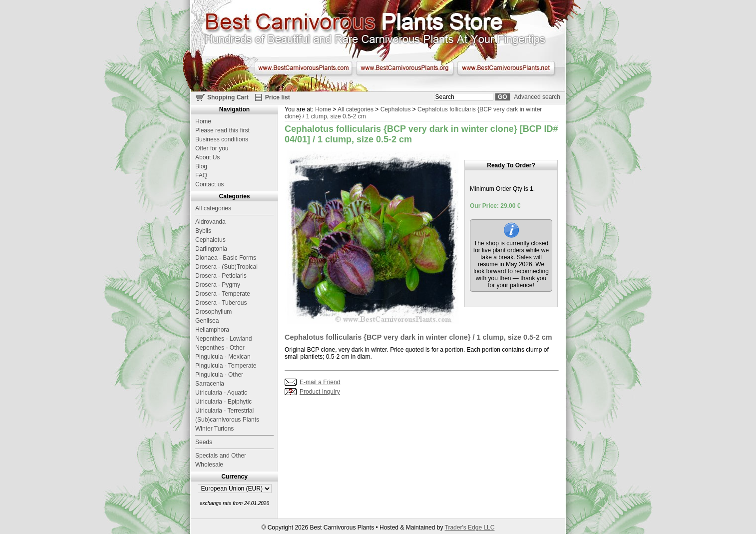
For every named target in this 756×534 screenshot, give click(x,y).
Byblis (203, 231)
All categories (356, 109)
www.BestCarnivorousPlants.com (303, 68)
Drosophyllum (213, 312)
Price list (278, 97)
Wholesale (209, 465)
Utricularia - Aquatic (221, 393)
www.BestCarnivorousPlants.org (405, 68)
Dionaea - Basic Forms (226, 258)
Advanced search (537, 97)
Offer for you (212, 148)
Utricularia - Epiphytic (223, 402)
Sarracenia (210, 384)
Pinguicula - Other (219, 375)
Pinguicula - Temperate (226, 366)
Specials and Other (221, 456)
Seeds (204, 442)
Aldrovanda (210, 222)
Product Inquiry (320, 392)
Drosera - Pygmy (218, 285)
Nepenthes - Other (220, 348)
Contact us (209, 184)
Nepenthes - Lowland (223, 339)
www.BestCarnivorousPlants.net (506, 68)
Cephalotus (396, 109)
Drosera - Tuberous (221, 303)
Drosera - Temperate (223, 294)
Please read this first (222, 130)
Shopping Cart (228, 97)
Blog (201, 166)
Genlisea (207, 321)
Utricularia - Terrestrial (224, 411)
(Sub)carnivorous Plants (227, 420)
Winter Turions (214, 429)
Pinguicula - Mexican (223, 357)
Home (323, 109)
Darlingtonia (211, 249)
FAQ (201, 175)
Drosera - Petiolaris (221, 276)
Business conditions (222, 139)
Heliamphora (212, 330)
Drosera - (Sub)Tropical (226, 267)
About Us (207, 157)
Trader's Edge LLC (470, 528)
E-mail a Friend (320, 382)
